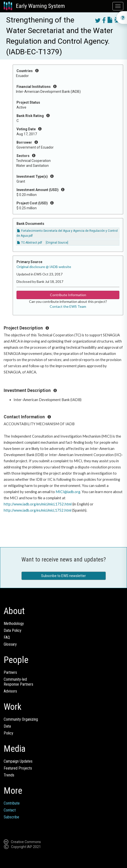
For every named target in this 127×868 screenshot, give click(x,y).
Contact (10, 810)
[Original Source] (57, 243)
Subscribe (11, 817)
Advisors (10, 691)
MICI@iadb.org (68, 492)
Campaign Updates (18, 761)
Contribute (12, 803)
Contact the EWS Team (68, 306)
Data (7, 726)
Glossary (10, 644)
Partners (10, 672)
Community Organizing (21, 719)
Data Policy (13, 630)
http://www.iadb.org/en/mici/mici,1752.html (38, 504)
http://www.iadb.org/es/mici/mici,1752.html (38, 510)
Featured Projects (18, 768)
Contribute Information (68, 295)
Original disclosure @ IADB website (44, 267)
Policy (8, 733)
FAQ (7, 637)
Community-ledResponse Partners (18, 682)
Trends (9, 775)
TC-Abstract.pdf (30, 243)
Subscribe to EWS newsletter (63, 576)
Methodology (14, 624)
